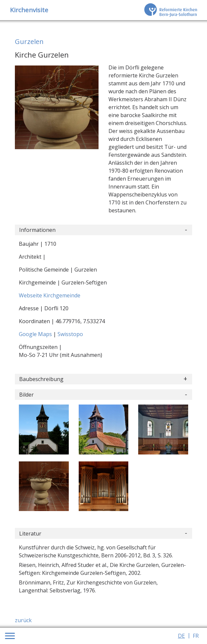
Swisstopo (70, 334)
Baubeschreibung (41, 379)
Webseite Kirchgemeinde (50, 295)
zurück (23, 620)
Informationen (37, 230)
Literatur (30, 534)
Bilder (26, 395)
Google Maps (36, 334)
